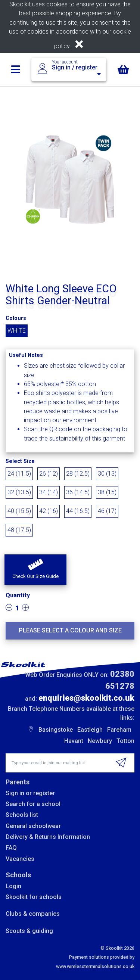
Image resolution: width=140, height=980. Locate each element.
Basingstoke (56, 730)
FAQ (11, 848)
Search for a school (33, 804)
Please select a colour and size (70, 630)
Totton (125, 741)
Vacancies (20, 859)
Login (13, 886)
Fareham (119, 730)
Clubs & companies (33, 914)
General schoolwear (33, 826)
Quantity (18, 595)
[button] (35, 570)
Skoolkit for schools (34, 897)
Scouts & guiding (29, 931)
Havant (74, 741)
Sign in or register (30, 793)
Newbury (100, 741)
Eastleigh (90, 730)
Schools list (22, 815)
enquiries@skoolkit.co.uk (86, 698)
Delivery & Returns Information (48, 837)
